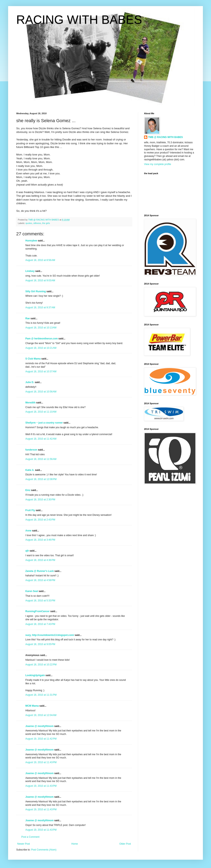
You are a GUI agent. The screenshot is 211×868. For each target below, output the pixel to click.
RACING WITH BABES (79, 20)
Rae (28, 318)
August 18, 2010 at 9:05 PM (40, 644)
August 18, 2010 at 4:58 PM (40, 580)
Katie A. (30, 470)
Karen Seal (32, 591)
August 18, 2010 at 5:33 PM (40, 601)
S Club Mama (33, 359)
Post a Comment (30, 837)
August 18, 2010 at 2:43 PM (40, 520)
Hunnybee (31, 241)
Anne (28, 531)
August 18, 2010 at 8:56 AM (40, 260)
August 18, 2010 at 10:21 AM (41, 348)
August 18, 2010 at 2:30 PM (40, 500)
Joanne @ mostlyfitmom (39, 726)
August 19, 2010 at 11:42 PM (41, 739)
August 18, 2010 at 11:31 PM (41, 695)
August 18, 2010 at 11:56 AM (41, 459)
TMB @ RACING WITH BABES (165, 137)
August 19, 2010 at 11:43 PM (41, 762)
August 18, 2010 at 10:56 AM (41, 392)
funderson (31, 450)
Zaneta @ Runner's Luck (40, 571)
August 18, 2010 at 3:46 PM (40, 540)
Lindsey (30, 271)
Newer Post (24, 844)
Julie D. (30, 382)
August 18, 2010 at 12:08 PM (41, 479)
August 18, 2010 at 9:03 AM (40, 280)
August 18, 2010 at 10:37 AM (41, 372)
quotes (29, 223)
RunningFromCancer (37, 611)
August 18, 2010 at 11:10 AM (41, 412)
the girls (46, 223)
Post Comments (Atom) (44, 850)
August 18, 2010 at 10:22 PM (41, 665)
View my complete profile (158, 164)
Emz (28, 490)
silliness (37, 223)
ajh (27, 551)
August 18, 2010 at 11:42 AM (41, 439)
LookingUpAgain (35, 675)
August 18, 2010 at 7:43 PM (40, 624)
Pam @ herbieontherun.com (42, 339)
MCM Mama (32, 706)
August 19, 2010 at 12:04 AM (41, 715)
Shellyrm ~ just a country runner (44, 423)
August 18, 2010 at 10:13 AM (41, 328)
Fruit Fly (30, 510)
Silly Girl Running (36, 291)
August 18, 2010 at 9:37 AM (40, 307)
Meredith (30, 403)
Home (75, 844)
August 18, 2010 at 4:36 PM (40, 560)
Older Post (125, 844)
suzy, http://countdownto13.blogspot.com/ (50, 635)
